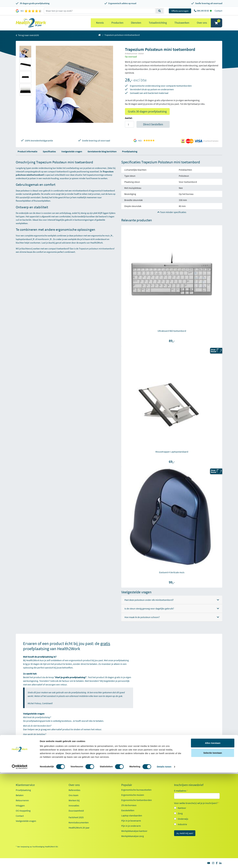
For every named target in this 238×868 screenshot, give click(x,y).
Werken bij (74, 800)
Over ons (202, 23)
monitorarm (45, 239)
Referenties (74, 790)
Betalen (20, 795)
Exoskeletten (128, 810)
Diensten (136, 23)
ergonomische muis (102, 236)
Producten (117, 23)
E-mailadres (181, 791)
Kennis (100, 23)
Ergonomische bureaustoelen (136, 790)
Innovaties (74, 805)
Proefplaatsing (130, 151)
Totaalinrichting (158, 23)
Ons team (73, 795)
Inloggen (20, 805)
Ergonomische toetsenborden (137, 800)
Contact (218, 11)
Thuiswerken (182, 23)
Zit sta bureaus (129, 805)
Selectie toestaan (213, 848)
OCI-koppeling (23, 811)
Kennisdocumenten (79, 822)
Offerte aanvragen (180, 11)
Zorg (180, 813)
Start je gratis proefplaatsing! (41, 748)
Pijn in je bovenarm (131, 821)
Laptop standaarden (132, 815)
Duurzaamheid (76, 811)
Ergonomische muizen (133, 795)
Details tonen (164, 862)
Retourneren (22, 800)
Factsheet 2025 (76, 817)
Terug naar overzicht (27, 35)
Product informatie (27, 151)
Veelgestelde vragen (72, 151)
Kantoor (182, 808)
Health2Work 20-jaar (79, 828)
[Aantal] (129, 124)
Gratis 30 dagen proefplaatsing (147, 111)
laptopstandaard (25, 239)
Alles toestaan (213, 838)
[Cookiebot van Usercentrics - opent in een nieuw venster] (20, 862)
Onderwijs (183, 819)
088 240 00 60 (203, 11)
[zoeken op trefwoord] (99, 11)
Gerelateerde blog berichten (102, 151)
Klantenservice (25, 785)
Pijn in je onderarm (131, 826)
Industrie (182, 824)
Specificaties (49, 151)
